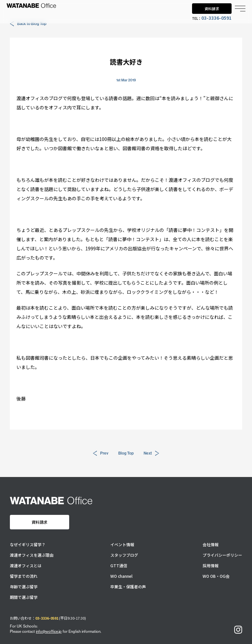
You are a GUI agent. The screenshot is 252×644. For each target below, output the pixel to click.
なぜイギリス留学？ (28, 545)
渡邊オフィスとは (26, 566)
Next (151, 453)
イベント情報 (122, 545)
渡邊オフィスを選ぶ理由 (32, 555)
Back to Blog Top (28, 24)
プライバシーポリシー (222, 555)
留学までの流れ (24, 576)
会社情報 (210, 545)
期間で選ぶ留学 (24, 597)
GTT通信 (119, 566)
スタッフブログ (124, 555)
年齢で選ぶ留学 (24, 587)
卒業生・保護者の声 (128, 587)
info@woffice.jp (49, 631)
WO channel (121, 576)
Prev (101, 453)
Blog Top (126, 453)
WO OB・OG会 (216, 576)
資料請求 (212, 9)
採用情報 (210, 566)
